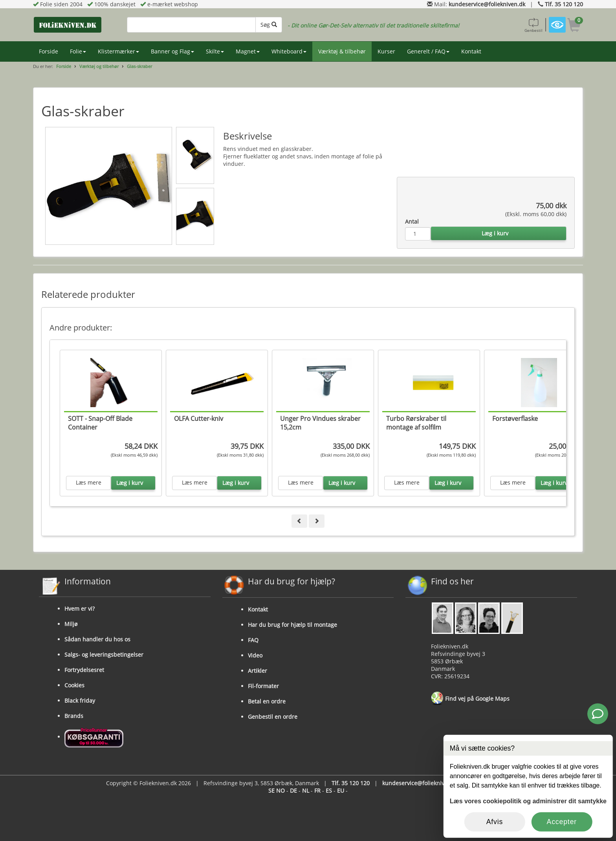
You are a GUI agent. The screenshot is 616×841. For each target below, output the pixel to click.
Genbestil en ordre (273, 717)
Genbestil (533, 25)
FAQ (253, 640)
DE (293, 791)
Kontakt (471, 51)
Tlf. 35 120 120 (564, 4)
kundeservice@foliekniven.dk (487, 4)
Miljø (71, 624)
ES (329, 791)
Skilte (215, 51)
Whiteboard (289, 51)
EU (341, 791)
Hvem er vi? (80, 609)
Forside (49, 51)
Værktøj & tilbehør (342, 51)
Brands (74, 716)
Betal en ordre (267, 701)
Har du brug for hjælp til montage (292, 625)
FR (317, 791)
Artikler (258, 671)
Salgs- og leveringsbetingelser (104, 655)
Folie (78, 51)
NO (280, 791)
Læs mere (89, 482)
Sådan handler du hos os (97, 639)
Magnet (248, 51)
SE (271, 791)
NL (306, 791)
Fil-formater (263, 686)
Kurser (386, 51)
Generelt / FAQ (428, 51)
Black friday (80, 701)
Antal (412, 221)
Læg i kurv (495, 233)
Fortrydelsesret (84, 670)
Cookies (74, 685)
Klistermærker (118, 51)
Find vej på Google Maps (470, 699)
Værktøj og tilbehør (99, 66)
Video (255, 655)
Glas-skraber (139, 66)
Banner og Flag (172, 51)
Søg (269, 25)
